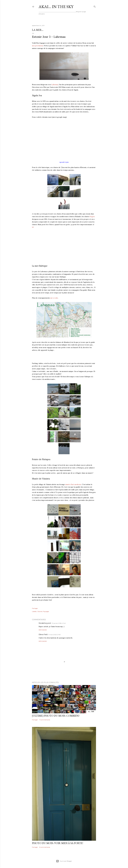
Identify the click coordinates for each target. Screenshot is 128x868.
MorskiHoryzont (45, 623)
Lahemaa (55, 85)
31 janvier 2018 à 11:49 (59, 623)
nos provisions (37, 46)
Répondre (43, 630)
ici (33, 227)
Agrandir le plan (64, 162)
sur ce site (54, 298)
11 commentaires (45, 720)
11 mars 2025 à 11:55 (54, 635)
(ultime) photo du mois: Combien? (56, 716)
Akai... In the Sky (56, 7)
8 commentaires (45, 847)
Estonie (40, 611)
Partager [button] (35, 608)
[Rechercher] (95, 6)
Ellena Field (43, 635)
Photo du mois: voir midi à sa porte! (58, 843)
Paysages (46, 611)
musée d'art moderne (73, 484)
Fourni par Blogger (64, 861)
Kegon (92, 217)
